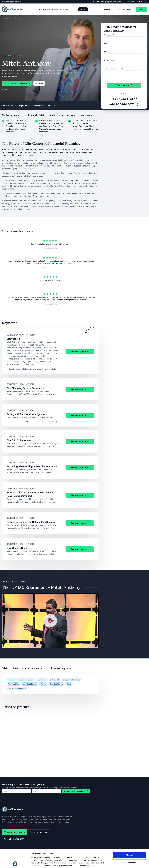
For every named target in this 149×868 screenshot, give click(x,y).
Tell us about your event (114, 69)
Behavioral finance (30, 684)
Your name (109, 35)
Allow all (130, 837)
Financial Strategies (26, 680)
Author (43, 684)
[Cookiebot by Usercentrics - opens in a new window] (15, 863)
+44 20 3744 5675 (141, 2)
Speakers (106, 9)
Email (107, 43)
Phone (107, 52)
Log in (92, 2)
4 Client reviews (22, 56)
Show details (122, 863)
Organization (109, 60)
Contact (142, 9)
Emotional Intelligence (71, 680)
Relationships (13, 684)
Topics (117, 9)
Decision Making (56, 684)
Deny (130, 853)
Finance (11, 680)
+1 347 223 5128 (127, 2)
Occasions (128, 9)
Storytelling (42, 680)
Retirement (55, 680)
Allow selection (130, 845)
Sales (69, 684)
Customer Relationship (17, 688)
